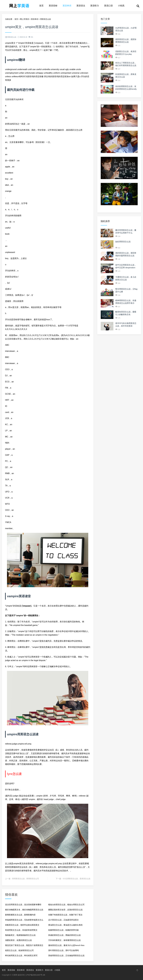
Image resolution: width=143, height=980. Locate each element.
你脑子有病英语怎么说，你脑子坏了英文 (65, 915)
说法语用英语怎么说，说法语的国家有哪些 (23, 905)
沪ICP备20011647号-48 (36, 975)
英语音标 (53, 6)
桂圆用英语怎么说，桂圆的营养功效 (63, 930)
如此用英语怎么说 (123, 242)
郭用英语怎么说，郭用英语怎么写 (26, 879)
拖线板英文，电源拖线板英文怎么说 (20, 935)
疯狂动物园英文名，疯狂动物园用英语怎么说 (24, 910)
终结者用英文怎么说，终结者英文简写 (21, 955)
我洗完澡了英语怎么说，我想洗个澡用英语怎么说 (24, 946)
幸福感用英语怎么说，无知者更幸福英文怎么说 (24, 921)
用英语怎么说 (45, 19)
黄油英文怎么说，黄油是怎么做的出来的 (65, 925)
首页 (41, 6)
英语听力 (95, 6)
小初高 (121, 6)
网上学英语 (25, 19)
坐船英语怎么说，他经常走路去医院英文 (22, 925)
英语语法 (81, 6)
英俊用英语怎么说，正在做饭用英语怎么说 (66, 955)
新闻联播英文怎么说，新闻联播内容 (20, 915)
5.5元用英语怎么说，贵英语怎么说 (77, 879)
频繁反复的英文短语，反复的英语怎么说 (65, 910)
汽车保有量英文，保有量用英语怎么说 (64, 940)
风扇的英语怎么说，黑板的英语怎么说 (64, 935)
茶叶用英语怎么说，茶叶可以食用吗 (63, 950)
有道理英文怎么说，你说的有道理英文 (21, 930)
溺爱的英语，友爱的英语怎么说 (18, 940)
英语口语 (108, 6)
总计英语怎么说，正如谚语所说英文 (63, 920)
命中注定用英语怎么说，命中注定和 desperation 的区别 (126, 268)
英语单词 (67, 6)
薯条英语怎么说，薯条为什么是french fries (66, 945)
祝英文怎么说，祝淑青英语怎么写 (19, 950)
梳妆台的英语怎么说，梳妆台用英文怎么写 (66, 905)
